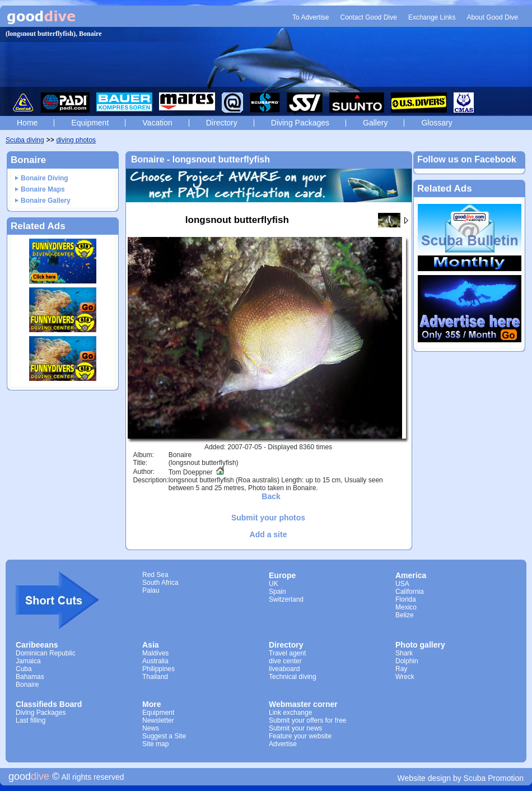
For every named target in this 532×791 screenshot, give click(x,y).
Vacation (157, 123)
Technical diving (293, 677)
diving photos (76, 140)
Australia (155, 661)
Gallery (375, 123)
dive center (285, 661)
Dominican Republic (46, 653)
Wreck (405, 677)
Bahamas (30, 677)
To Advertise (311, 17)
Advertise (283, 744)
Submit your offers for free (308, 720)
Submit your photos (268, 518)
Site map (155, 744)
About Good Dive (493, 17)
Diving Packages (300, 123)
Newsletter (158, 720)
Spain (277, 592)
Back (271, 496)
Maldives (155, 653)
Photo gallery (420, 645)
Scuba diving (25, 140)
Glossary (437, 123)
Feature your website (300, 736)
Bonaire (27, 685)
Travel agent (287, 653)
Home (27, 123)
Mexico (406, 607)
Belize (405, 615)
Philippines (158, 669)
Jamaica (28, 661)
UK (274, 584)
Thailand (155, 677)
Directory (222, 123)
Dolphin (407, 661)
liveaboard (284, 669)
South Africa (160, 583)
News (151, 728)
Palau (151, 590)
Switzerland (286, 599)
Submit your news (295, 728)
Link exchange (290, 713)
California (410, 592)
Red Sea (155, 575)
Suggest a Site (164, 736)
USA (402, 584)
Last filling (31, 720)
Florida (406, 599)
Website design (424, 778)
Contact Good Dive (368, 17)
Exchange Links (432, 17)
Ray (401, 669)
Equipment (90, 123)
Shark (404, 653)
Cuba (24, 669)
